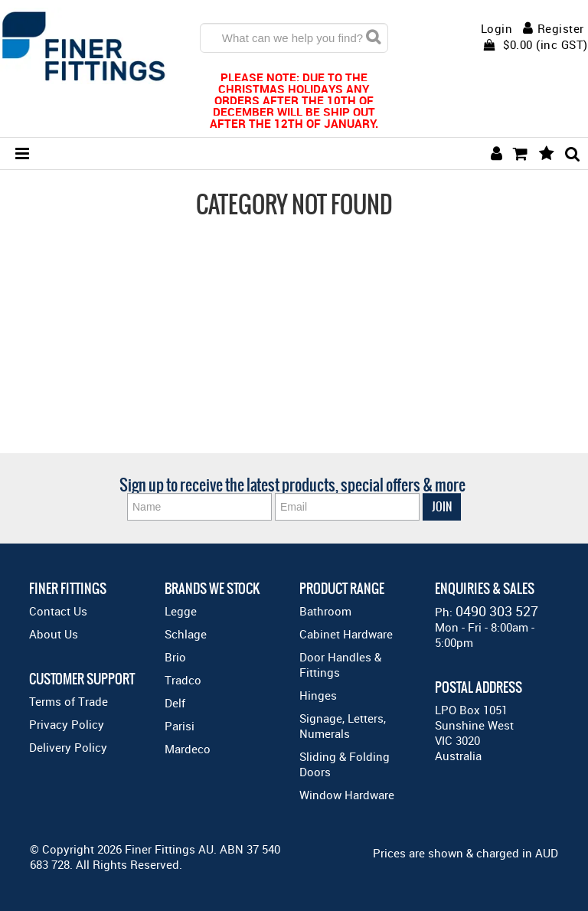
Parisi (180, 726)
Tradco (183, 680)
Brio (175, 657)
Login (497, 29)
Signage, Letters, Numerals (343, 726)
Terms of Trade (69, 701)
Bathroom (325, 611)
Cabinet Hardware (346, 634)
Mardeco (188, 749)
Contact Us (58, 611)
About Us (54, 634)
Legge (181, 611)
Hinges (318, 695)
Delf (175, 703)
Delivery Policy (68, 747)
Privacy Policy (67, 724)
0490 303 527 (497, 611)
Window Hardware (347, 795)
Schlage (186, 634)
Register (561, 28)
